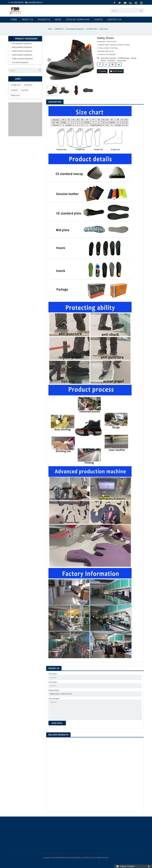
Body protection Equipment (22, 47)
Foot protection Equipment (22, 43)
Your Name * (53, 674)
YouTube (25, 90)
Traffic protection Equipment (22, 59)
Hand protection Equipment (22, 55)
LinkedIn (14, 90)
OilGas (103, 61)
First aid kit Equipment (20, 62)
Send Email (116, 71)
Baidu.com (15, 95)
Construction (122, 61)
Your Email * (53, 682)
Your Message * (54, 698)
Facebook (28, 85)
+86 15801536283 (17, 2)
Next (91, 60)
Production (111, 61)
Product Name (54, 690)
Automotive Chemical (108, 58)
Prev (49, 60)
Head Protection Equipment (22, 51)
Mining (134, 58)
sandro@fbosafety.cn (35, 2)
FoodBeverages (124, 58)
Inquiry (102, 71)
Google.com (16, 85)
